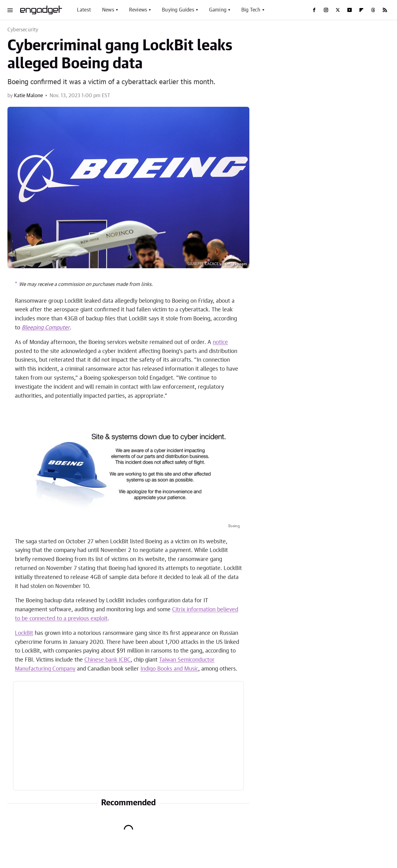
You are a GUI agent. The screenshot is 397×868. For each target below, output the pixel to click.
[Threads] (373, 10)
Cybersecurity (23, 30)
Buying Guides (178, 10)
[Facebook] (314, 10)
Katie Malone (28, 96)
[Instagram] (326, 10)
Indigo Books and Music (169, 669)
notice (220, 342)
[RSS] (385, 10)
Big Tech (251, 10)
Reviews (138, 10)
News (108, 10)
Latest (84, 10)
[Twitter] (338, 10)
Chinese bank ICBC (107, 660)
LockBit (24, 633)
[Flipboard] (361, 10)
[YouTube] (350, 10)
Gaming (218, 10)
